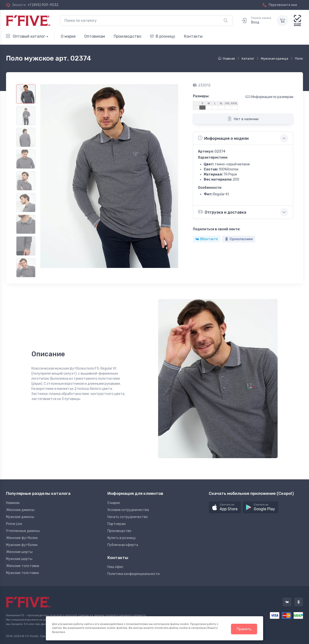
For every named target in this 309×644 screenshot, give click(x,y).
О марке (68, 36)
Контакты (193, 36)
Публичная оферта (123, 545)
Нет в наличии (243, 119)
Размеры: (201, 96)
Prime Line (14, 524)
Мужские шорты (19, 559)
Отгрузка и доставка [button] (222, 212)
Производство (127, 36)
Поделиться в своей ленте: (217, 229)
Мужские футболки (22, 545)
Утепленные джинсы (23, 531)
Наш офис (115, 567)
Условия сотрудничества (128, 510)
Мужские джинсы (20, 517)
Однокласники (239, 239)
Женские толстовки (23, 566)
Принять (244, 629)
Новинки (13, 503)
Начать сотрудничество (128, 517)
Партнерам (116, 524)
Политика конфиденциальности (133, 574)
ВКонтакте (207, 239)
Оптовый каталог (26, 36)
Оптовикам (95, 36)
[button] (225, 507)
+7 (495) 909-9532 (43, 5)
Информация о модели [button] (223, 138)
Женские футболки (22, 538)
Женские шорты (19, 552)
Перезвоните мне (280, 5)
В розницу (163, 36)
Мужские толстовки (22, 573)
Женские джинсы (20, 510)
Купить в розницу (122, 538)
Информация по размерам (269, 97)
